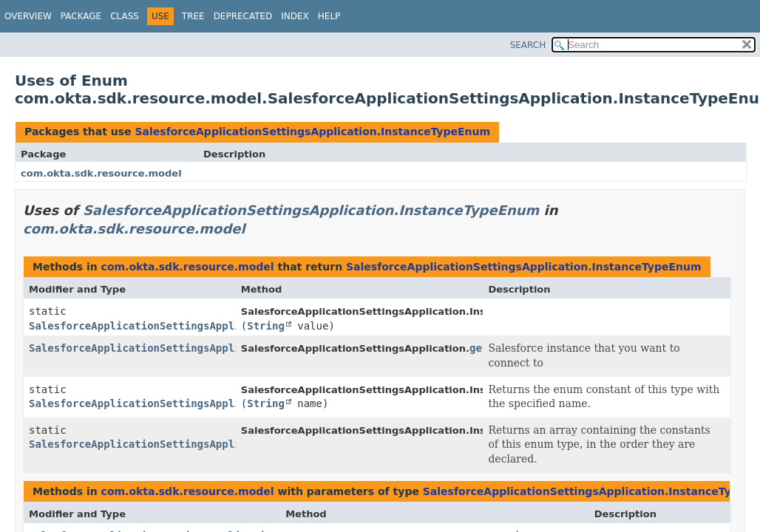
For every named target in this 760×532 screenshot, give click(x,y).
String (266, 326)
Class (125, 16)
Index (295, 16)
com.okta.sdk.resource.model (101, 173)
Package (81, 16)
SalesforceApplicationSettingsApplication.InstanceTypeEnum (312, 132)
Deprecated (243, 16)
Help (329, 16)
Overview (28, 16)
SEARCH (528, 45)
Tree (193, 16)
